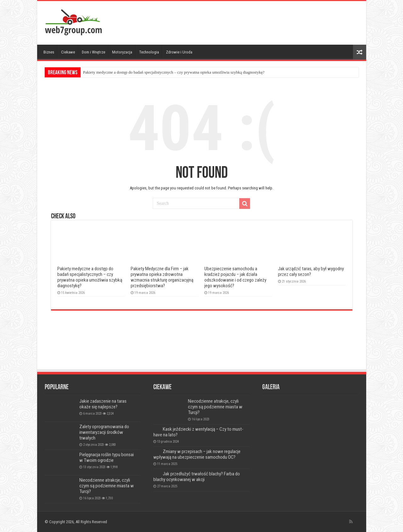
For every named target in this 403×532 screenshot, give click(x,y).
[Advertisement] (247, 21)
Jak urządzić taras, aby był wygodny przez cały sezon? (311, 272)
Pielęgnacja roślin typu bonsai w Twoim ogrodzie (107, 457)
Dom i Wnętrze (94, 52)
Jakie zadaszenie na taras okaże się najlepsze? (103, 404)
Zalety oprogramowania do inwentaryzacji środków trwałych (104, 432)
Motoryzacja (122, 52)
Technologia (149, 52)
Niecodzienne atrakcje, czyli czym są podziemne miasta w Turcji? (107, 486)
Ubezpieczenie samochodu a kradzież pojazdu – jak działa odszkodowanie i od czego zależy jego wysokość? (235, 277)
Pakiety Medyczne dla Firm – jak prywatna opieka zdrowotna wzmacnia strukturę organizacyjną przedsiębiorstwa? (162, 277)
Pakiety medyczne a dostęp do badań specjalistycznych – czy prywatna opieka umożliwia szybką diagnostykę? (174, 72)
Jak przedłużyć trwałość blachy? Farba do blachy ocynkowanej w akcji (197, 477)
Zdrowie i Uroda (179, 52)
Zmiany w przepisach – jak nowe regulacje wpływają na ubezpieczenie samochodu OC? (197, 454)
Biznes (49, 52)
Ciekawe (68, 52)
